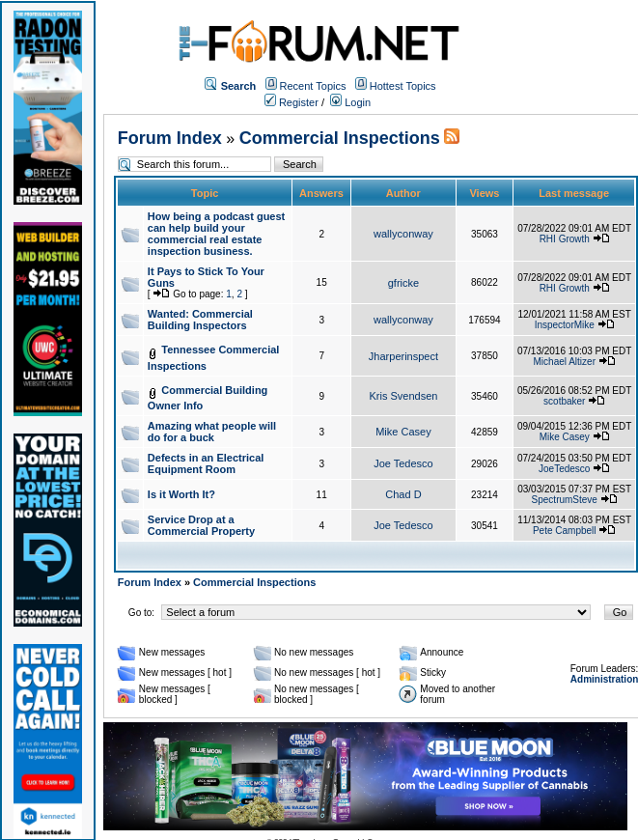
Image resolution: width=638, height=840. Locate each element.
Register (291, 102)
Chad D (403, 494)
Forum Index (170, 138)
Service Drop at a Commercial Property (201, 525)
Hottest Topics (403, 86)
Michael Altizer (565, 362)
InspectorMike (565, 325)
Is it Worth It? (181, 494)
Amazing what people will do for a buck (212, 432)
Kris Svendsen (403, 396)
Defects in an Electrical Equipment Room (206, 463)
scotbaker (564, 401)
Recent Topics (313, 86)
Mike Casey (403, 432)
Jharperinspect (403, 356)
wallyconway (403, 234)
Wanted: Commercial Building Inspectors (200, 320)
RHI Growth (565, 239)
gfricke (403, 283)
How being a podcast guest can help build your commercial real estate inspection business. (216, 234)
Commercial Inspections (340, 138)
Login (350, 102)
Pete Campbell (565, 531)
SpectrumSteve (565, 500)
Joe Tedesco (403, 463)
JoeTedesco (564, 469)
